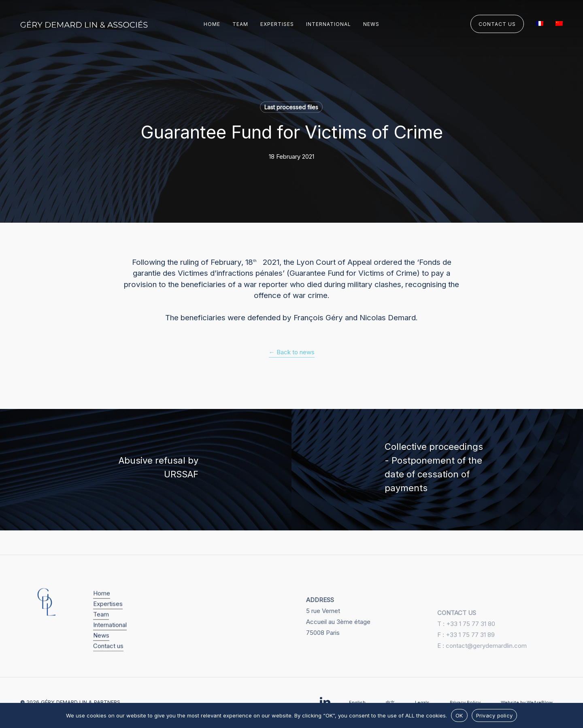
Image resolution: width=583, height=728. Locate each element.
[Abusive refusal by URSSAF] (146, 470)
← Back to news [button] (292, 352)
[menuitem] (540, 24)
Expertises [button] (108, 617)
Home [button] (102, 606)
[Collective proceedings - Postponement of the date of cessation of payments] (437, 470)
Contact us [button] (108, 659)
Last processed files (291, 107)
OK (459, 715)
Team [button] (101, 627)
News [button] (101, 648)
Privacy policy (495, 715)
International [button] (110, 638)
